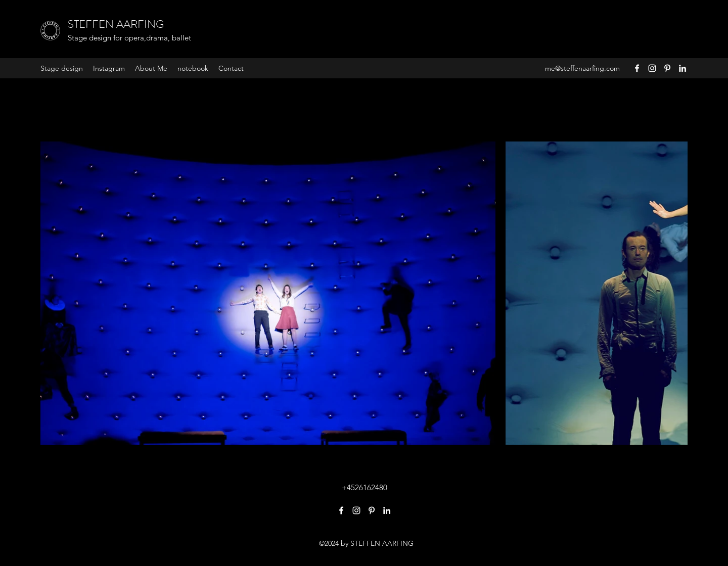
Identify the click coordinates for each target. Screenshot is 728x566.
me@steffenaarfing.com (582, 68)
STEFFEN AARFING (116, 24)
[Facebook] (637, 68)
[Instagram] (652, 68)
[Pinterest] (667, 68)
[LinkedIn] (682, 68)
